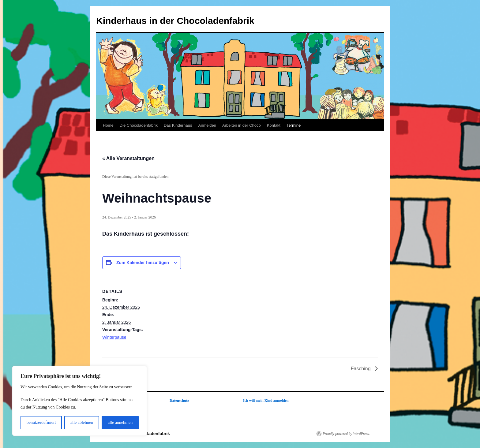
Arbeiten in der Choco (242, 125)
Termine (294, 125)
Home (108, 125)
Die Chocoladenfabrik (139, 125)
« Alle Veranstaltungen (128, 158)
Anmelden (207, 125)
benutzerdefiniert (41, 422)
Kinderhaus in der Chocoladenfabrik (175, 21)
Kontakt (274, 125)
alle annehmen (120, 422)
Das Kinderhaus (178, 125)
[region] (80, 401)
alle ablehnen (82, 422)
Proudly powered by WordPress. (346, 434)
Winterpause (114, 337)
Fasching (361, 369)
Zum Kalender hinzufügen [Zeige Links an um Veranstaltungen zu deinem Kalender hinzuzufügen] (143, 263)
